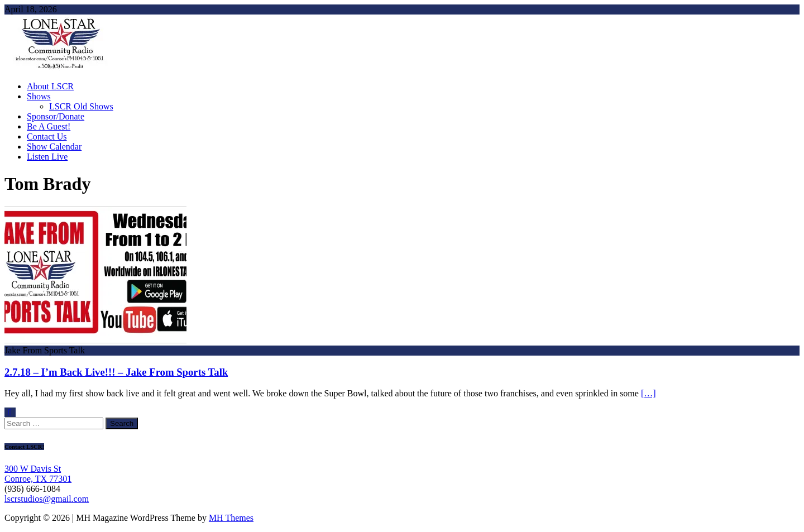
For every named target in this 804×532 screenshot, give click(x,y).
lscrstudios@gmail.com (47, 499)
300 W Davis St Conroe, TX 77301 (38, 474)
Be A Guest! (49, 126)
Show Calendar (54, 147)
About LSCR (50, 86)
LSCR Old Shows (81, 106)
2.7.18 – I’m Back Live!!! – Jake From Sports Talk (116, 372)
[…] (649, 393)
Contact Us (47, 136)
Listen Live (47, 157)
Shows (39, 96)
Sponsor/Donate (56, 116)
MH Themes (231, 518)
